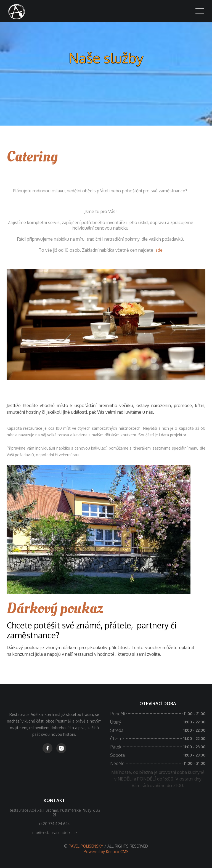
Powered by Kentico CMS (106, 852)
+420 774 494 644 (54, 824)
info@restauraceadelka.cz (54, 833)
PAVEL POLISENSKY (87, 846)
